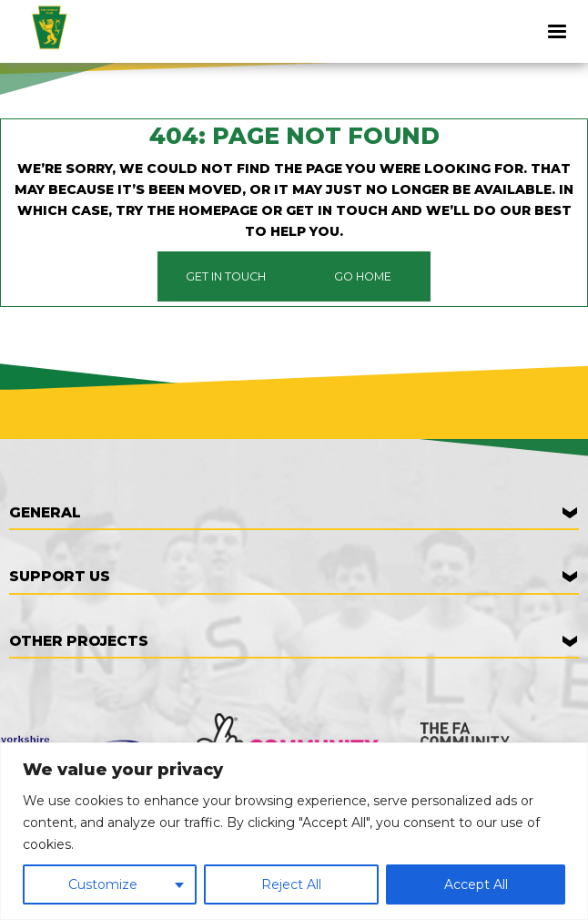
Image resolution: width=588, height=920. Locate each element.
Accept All (476, 884)
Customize (103, 884)
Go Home (363, 276)
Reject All (291, 884)
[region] (294, 831)
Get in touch (226, 276)
